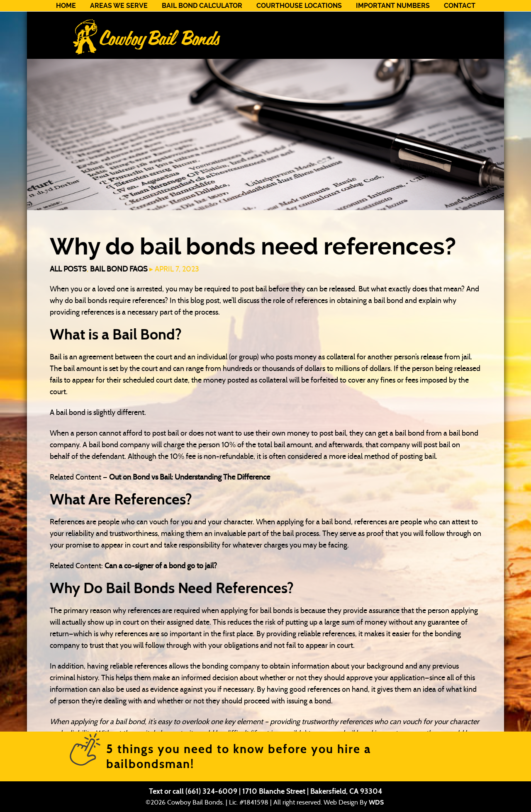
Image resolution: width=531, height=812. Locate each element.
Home (66, 6)
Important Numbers (393, 6)
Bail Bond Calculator (202, 6)
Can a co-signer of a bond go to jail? (161, 566)
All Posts (68, 269)
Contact (460, 6)
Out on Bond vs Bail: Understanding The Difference (190, 477)
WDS (376, 802)
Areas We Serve (119, 6)
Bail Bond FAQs (119, 269)
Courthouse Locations (299, 6)
